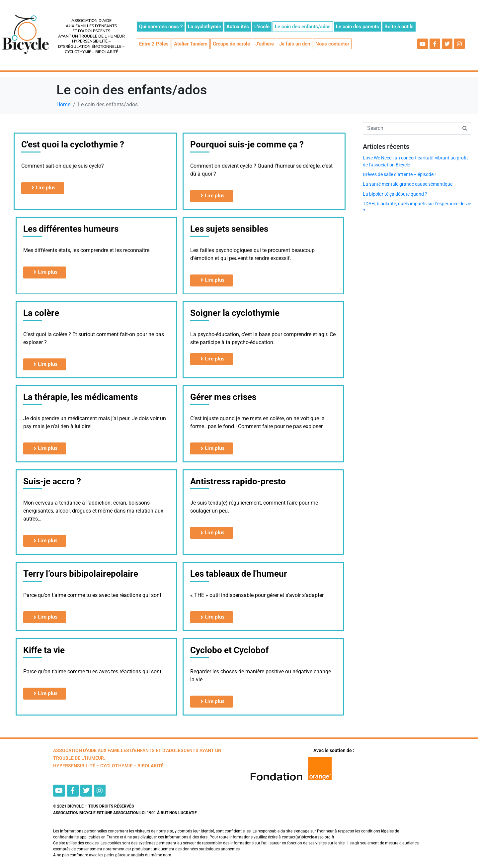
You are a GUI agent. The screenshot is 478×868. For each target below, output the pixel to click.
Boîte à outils (399, 27)
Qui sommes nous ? (161, 27)
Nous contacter (332, 44)
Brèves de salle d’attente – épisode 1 (400, 174)
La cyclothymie (204, 27)
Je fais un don (295, 44)
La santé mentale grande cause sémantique (408, 184)
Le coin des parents (358, 27)
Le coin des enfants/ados (303, 27)
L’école (262, 27)
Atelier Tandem (191, 44)
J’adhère (265, 44)
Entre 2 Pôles (154, 44)
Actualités (238, 27)
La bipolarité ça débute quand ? (395, 194)
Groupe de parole (231, 44)
